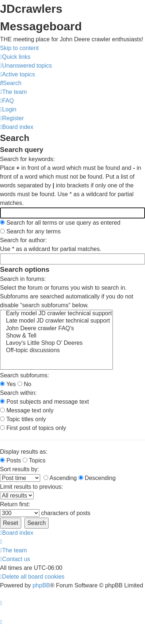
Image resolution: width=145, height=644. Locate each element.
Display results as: (24, 452)
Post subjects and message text (44, 402)
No (24, 384)
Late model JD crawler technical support (56, 321)
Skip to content (19, 48)
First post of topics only (33, 428)
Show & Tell (56, 336)
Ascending (60, 478)
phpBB (41, 585)
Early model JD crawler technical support (56, 314)
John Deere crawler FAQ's (56, 329)
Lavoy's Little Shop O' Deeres (56, 343)
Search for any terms (30, 231)
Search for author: (23, 240)
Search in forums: (23, 279)
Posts (10, 460)
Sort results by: (20, 469)
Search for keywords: (27, 159)
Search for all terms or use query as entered (60, 223)
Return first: (15, 504)
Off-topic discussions (56, 351)
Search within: (18, 393)
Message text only (27, 410)
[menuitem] (26, 66)
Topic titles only (23, 419)
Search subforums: (24, 375)
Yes (8, 384)
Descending (97, 478)
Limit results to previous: (32, 487)
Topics (34, 460)
